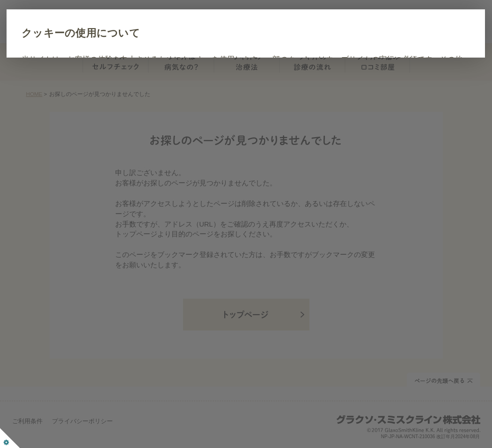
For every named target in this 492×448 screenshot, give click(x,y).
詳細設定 (151, 126)
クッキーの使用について (133, 33)
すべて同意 (98, 126)
